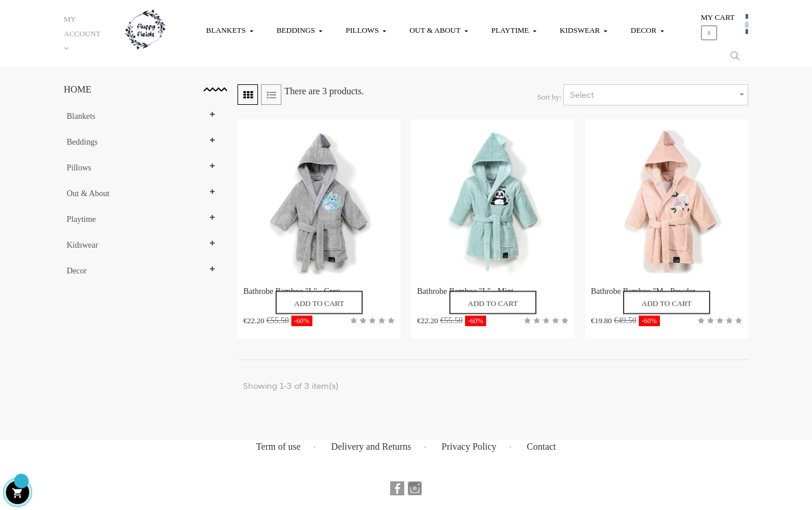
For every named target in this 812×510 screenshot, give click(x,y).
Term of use (278, 446)
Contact (542, 446)
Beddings (82, 142)
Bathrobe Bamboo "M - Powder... (646, 291)
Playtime (81, 219)
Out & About (88, 194)
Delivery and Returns (371, 446)
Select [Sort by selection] (659, 95)
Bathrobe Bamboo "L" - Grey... (295, 291)
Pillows (79, 168)
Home (78, 89)
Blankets (81, 116)
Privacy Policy (469, 446)
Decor (77, 271)
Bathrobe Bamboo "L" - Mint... (468, 291)
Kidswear (82, 245)
